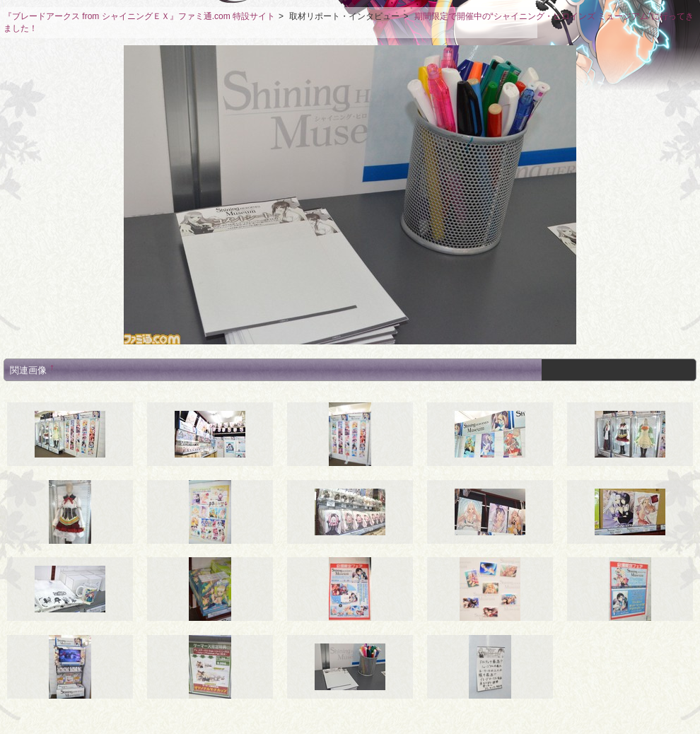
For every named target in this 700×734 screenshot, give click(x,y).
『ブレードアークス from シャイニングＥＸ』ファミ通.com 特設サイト (139, 16)
